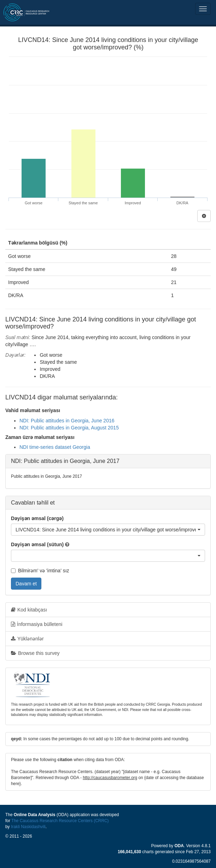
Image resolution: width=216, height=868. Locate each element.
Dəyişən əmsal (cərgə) (37, 518)
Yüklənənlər (27, 639)
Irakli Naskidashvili (28, 827)
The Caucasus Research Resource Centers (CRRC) (60, 821)
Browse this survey (35, 653)
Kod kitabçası (29, 610)
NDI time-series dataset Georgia (55, 447)
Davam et (26, 584)
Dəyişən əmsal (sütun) (37, 544)
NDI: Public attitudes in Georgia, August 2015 (69, 428)
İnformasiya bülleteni (37, 624)
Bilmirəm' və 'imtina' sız (40, 571)
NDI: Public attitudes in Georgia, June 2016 (67, 421)
